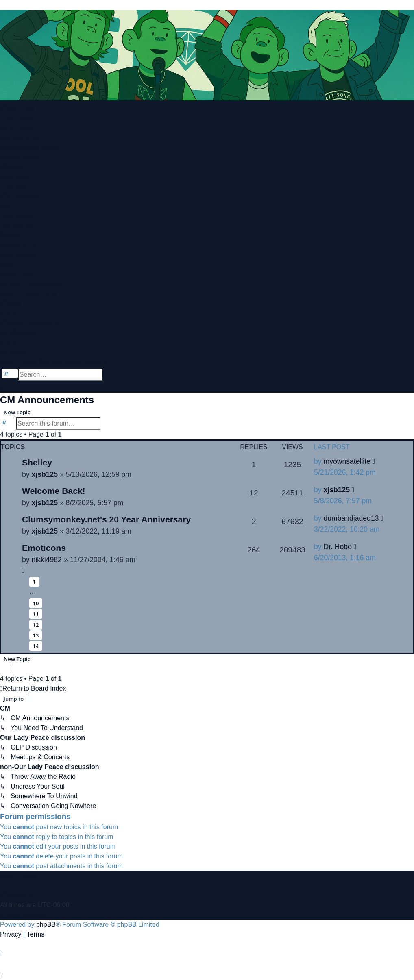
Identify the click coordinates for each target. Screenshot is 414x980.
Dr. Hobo (337, 547)
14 (36, 646)
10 (36, 603)
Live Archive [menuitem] (17, 225)
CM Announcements (47, 400)
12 (36, 625)
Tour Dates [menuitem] (16, 215)
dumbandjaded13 (351, 518)
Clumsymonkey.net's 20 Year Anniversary (106, 519)
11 (36, 614)
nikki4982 (46, 560)
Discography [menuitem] (18, 244)
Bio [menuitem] (5, 205)
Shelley (37, 462)
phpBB (46, 925)
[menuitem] (16, 118)
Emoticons (44, 548)
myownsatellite (347, 461)
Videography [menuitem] (18, 254)
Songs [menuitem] (9, 235)
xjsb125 (45, 474)
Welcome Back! (54, 491)
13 (36, 635)
